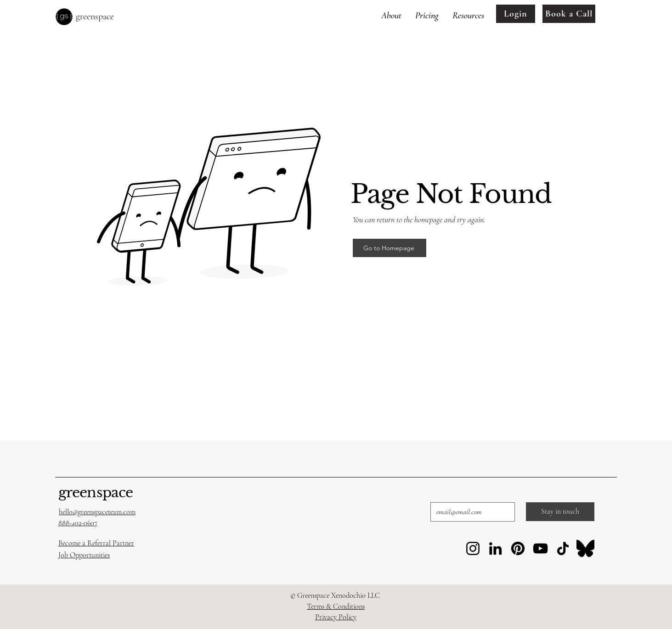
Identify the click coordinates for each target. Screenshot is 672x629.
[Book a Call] (569, 14)
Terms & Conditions (336, 607)
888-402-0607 (78, 523)
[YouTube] (540, 548)
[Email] (470, 512)
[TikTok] (563, 548)
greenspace (96, 492)
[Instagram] (473, 548)
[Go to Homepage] (390, 248)
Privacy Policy (336, 617)
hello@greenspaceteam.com (97, 512)
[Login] (516, 14)
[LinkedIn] (495, 548)
